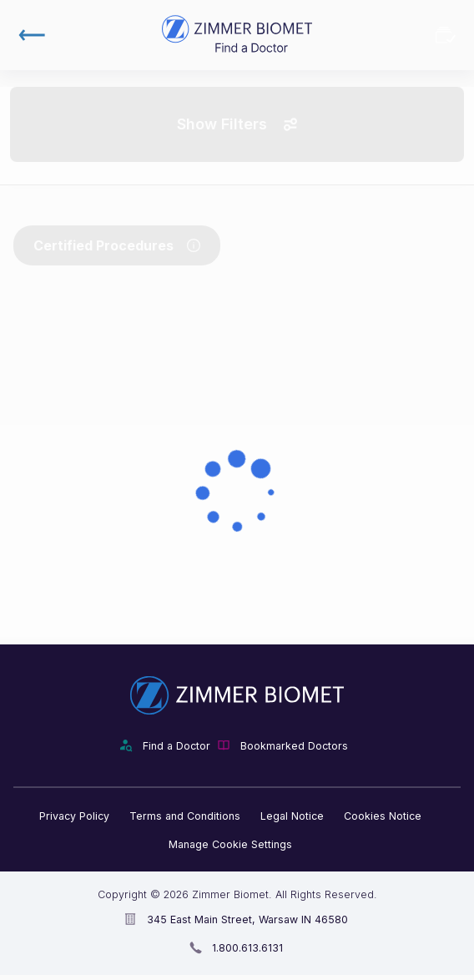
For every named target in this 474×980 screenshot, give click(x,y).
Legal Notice (292, 816)
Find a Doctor (176, 746)
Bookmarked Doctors (446, 35)
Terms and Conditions (185, 816)
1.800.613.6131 (247, 948)
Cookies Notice (383, 816)
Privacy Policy (74, 816)
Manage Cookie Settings (230, 844)
